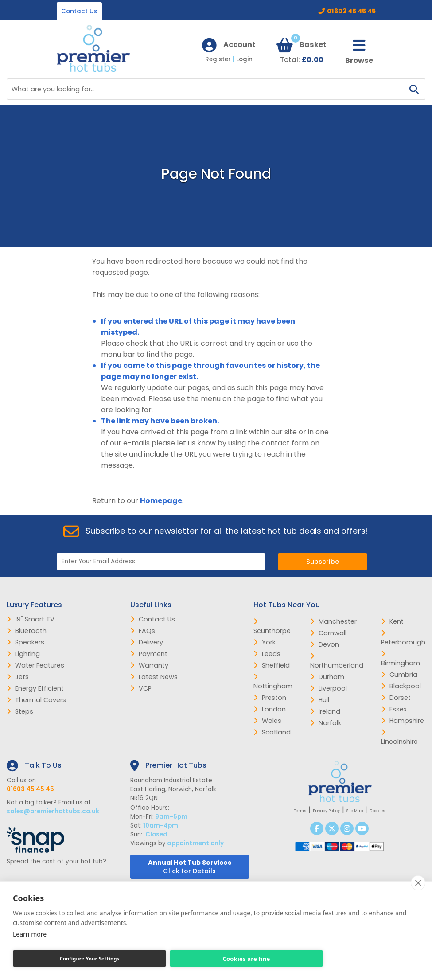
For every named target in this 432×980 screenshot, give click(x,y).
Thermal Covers (36, 700)
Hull (320, 700)
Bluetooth (27, 631)
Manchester (333, 621)
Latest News (154, 677)
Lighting (23, 654)
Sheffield (272, 665)
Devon (325, 644)
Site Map (355, 811)
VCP (141, 688)
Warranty (149, 665)
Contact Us (79, 11)
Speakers (25, 642)
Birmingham (401, 659)
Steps (20, 711)
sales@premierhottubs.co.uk (53, 811)
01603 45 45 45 (351, 11)
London (270, 709)
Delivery (147, 642)
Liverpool (329, 688)
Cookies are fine (246, 959)
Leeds (267, 654)
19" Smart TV (31, 619)
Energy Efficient (35, 688)
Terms (300, 811)
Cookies (377, 811)
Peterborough (403, 638)
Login (244, 59)
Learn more (30, 934)
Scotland (272, 732)
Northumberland (337, 661)
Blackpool (401, 686)
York (265, 642)
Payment (149, 654)
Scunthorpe (272, 627)
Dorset (396, 698)
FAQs (143, 631)
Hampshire (403, 721)
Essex (394, 709)
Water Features (35, 665)
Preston (270, 698)
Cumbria (399, 675)
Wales (267, 721)
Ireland (325, 711)
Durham (327, 677)
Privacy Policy (326, 811)
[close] (418, 883)
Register (221, 59)
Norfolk (326, 723)
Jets (18, 677)
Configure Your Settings (90, 959)
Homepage (161, 501)
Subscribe (323, 562)
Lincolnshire (399, 738)
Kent (392, 621)
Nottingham (273, 682)
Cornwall (328, 633)
